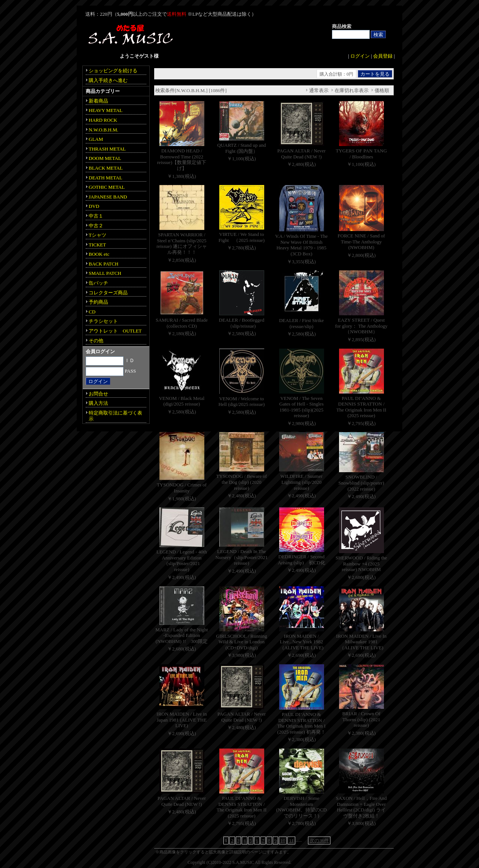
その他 (96, 341)
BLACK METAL (106, 168)
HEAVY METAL (106, 110)
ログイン (360, 56)
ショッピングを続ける (113, 71)
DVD (94, 206)
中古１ (96, 216)
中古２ (96, 226)
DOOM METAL (105, 158)
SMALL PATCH (105, 273)
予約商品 (98, 302)
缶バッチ (98, 283)
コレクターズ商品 (108, 293)
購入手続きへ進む (108, 80)
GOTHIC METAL (107, 187)
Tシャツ (97, 235)
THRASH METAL (107, 149)
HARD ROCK (103, 120)
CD (92, 312)
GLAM (96, 139)
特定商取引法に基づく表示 (115, 416)
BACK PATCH (103, 264)
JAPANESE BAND (108, 197)
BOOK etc (99, 254)
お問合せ (98, 394)
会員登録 (383, 56)
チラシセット (103, 321)
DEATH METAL (106, 178)
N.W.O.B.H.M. (103, 130)
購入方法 (98, 403)
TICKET (97, 245)
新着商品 (98, 101)
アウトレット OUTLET (115, 331)
